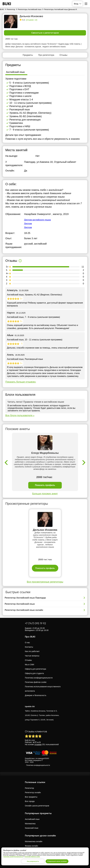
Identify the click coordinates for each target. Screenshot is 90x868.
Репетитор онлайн (33, 792)
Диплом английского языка (37, 220)
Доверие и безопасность (36, 695)
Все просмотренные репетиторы (45, 582)
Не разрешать (33, 861)
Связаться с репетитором (45, 33)
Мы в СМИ (30, 665)
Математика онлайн (34, 841)
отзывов (38, 744)
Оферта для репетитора (35, 669)
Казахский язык (32, 828)
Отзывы (28, 660)
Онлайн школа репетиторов (37, 806)
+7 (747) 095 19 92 (35, 623)
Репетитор (29, 788)
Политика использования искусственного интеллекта (43, 689)
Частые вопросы (32, 656)
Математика (30, 824)
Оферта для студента (34, 673)
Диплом (28, 224)
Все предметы (31, 797)
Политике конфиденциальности (13, 857)
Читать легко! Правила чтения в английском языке (36, 402)
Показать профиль (45, 485)
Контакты (29, 647)
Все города (30, 801)
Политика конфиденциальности (39, 678)
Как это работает (32, 651)
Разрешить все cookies (57, 861)
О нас (27, 643)
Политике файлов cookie (32, 857)
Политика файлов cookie (36, 682)
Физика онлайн (31, 846)
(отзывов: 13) (31, 20)
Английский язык (32, 819)
